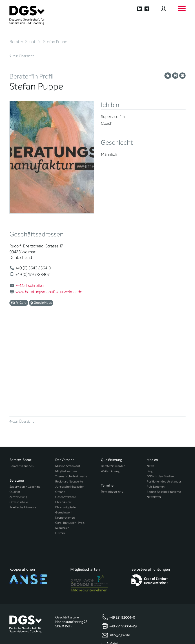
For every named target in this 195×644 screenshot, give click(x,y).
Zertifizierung (18, 407)
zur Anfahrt (110, 543)
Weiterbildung (110, 383)
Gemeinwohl (64, 424)
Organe (60, 403)
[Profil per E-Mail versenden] (182, 76)
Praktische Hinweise (23, 417)
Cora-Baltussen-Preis (70, 434)
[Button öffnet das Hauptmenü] (182, 8)
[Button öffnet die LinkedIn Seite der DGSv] (138, 8)
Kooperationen (65, 429)
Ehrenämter (63, 414)
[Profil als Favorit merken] (168, 76)
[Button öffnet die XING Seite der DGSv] (149, 8)
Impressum (178, 628)
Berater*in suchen (22, 378)
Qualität (15, 401)
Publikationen (156, 398)
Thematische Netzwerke (71, 388)
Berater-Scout (22, 42)
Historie (60, 445)
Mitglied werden (66, 383)
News (150, 378)
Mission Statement (68, 378)
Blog (150, 383)
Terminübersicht (112, 401)
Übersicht (22, 56)
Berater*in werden (113, 378)
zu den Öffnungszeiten (118, 551)
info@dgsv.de (120, 534)
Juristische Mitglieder (70, 398)
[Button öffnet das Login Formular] (163, 8)
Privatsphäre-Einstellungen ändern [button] (91, 631)
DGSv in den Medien (160, 388)
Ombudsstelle (19, 412)
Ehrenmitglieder (66, 419)
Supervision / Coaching (25, 396)
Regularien (62, 440)
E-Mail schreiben (31, 286)
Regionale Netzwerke (69, 393)
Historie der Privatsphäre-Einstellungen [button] (134, 631)
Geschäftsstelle (66, 409)
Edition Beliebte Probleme (164, 403)
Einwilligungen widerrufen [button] (171, 631)
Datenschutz (158, 628)
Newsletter (154, 409)
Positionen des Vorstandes (164, 393)
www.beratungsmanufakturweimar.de (49, 292)
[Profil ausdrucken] (175, 76)
